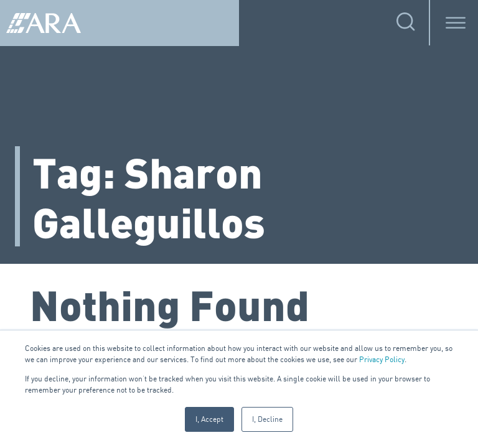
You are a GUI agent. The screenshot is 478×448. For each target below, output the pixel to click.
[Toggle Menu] (456, 23)
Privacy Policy (382, 359)
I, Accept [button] (209, 419)
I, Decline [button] (267, 419)
